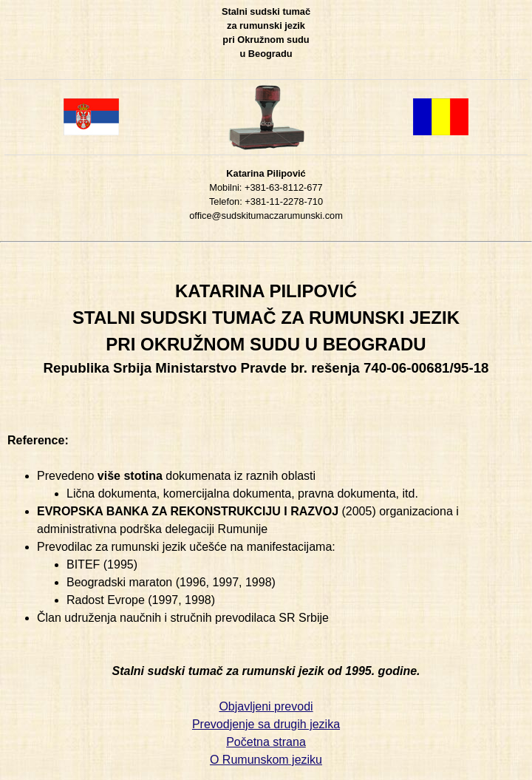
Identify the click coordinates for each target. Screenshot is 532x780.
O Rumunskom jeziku (266, 760)
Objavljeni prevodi (266, 706)
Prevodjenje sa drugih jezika (266, 724)
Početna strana (266, 742)
